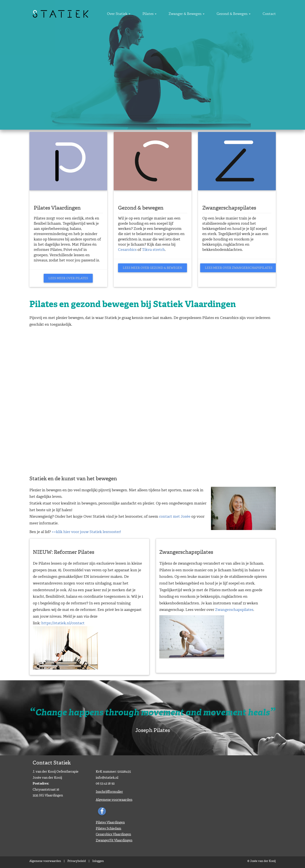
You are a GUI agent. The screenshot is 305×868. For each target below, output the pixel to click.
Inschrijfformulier (109, 792)
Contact (269, 14)
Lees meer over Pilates (68, 278)
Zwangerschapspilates (234, 610)
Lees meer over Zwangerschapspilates (239, 268)
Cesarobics (128, 250)
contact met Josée (175, 516)
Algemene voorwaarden (114, 800)
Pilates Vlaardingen (110, 822)
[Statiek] (61, 14)
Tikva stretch (153, 250)
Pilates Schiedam (109, 828)
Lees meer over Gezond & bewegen (152, 268)
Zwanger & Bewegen (198, 14)
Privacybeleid (77, 861)
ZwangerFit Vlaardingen (114, 840)
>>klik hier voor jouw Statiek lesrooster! (86, 532)
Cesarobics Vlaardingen (113, 834)
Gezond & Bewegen (239, 14)
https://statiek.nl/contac (62, 623)
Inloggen (98, 861)
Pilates (166, 14)
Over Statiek (141, 14)
